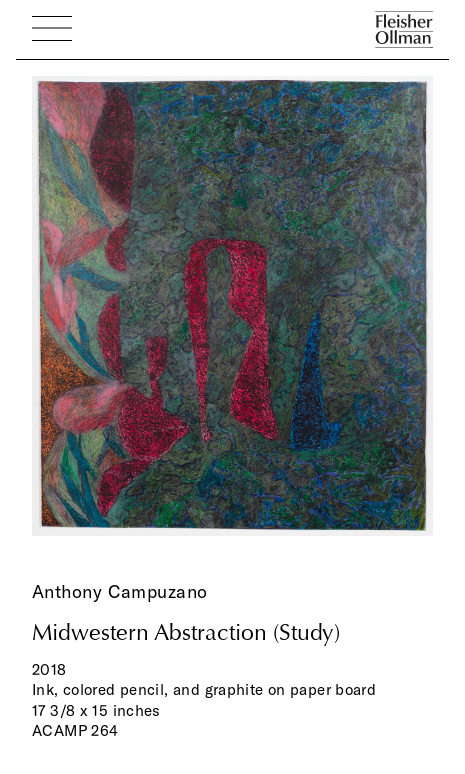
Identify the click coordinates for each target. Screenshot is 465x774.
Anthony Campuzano (120, 591)
